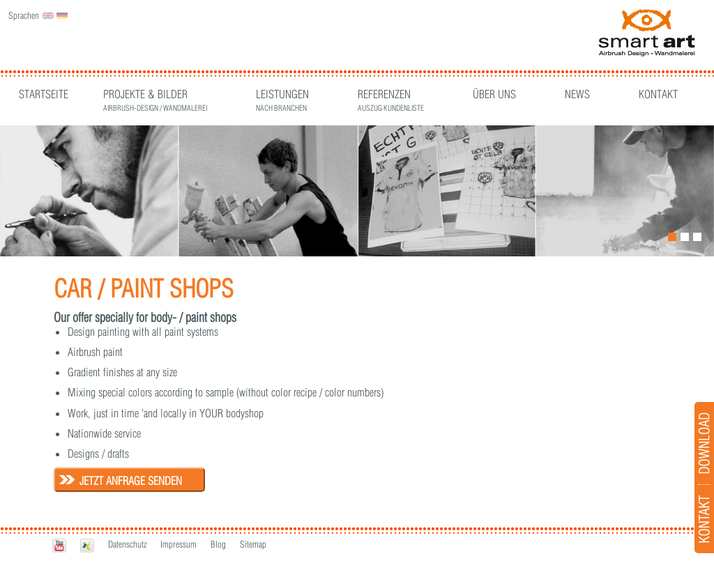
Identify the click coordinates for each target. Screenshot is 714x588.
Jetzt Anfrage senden (131, 481)
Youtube (59, 545)
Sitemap (253, 544)
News (577, 94)
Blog (218, 544)
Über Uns (494, 94)
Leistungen (282, 96)
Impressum (178, 544)
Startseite (44, 94)
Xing (87, 545)
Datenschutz (127, 544)
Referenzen (391, 96)
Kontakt (658, 94)
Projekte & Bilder (155, 96)
